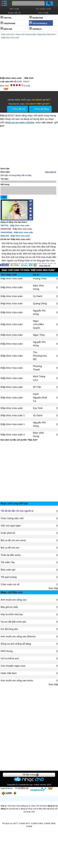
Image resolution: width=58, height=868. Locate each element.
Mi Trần (37, 389)
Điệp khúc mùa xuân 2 (13, 436)
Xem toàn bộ (51, 172)
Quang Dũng (40, 305)
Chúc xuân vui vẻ (10, 586)
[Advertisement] (29, 473)
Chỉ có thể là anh (10, 660)
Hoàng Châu (40, 280)
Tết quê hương (9, 579)
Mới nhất (14, 9)
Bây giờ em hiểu (9, 609)
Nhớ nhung (7, 653)
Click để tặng (42, 109)
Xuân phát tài (8, 534)
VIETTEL (8, 18)
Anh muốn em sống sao (14, 601)
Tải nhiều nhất (43, 9)
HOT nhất (43, 13)
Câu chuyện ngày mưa (13, 667)
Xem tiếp (53, 590)
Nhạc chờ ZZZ (8, 34)
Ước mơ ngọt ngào (11, 527)
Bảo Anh (51, 34)
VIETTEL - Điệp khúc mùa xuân (15, 227)
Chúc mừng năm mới (12, 520)
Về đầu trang (29, 776)
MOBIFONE (38, 18)
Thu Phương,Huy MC (40, 357)
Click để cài (19, 109)
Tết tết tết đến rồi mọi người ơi (17, 512)
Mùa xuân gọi (8, 571)
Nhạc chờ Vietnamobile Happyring (31, 34)
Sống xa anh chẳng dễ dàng (16, 645)
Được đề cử (14, 13)
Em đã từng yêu (9, 631)
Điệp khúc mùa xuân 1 (13, 417)
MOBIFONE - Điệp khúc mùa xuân (16, 230)
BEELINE (8, 29)
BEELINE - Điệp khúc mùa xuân (15, 237)
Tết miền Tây (8, 564)
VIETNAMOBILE (40, 23)
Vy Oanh (38, 298)
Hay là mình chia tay (12, 616)
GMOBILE (37, 29)
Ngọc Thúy (39, 336)
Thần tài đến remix (11, 557)
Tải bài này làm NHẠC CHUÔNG (20, 123)
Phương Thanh (37, 369)
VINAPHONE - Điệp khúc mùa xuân (17, 234)
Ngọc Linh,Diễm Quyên (38, 326)
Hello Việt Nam (9, 675)
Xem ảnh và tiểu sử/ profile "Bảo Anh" (19, 441)
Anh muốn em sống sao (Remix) (18, 638)
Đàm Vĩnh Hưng (38, 289)
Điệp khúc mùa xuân (10, 38)
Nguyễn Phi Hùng (39, 314)
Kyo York (38, 410)
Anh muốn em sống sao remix (17, 682)
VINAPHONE (9, 23)
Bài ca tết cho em (10, 549)
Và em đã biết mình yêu (13, 623)
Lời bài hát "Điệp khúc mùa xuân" (15, 241)
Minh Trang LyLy (39, 380)
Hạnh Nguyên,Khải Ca (40, 399)
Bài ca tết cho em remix (13, 542)
